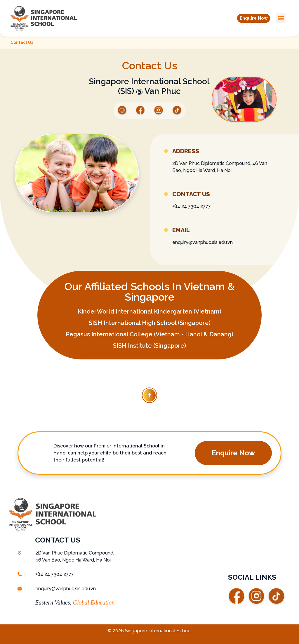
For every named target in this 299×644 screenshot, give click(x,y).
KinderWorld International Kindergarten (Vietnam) (149, 311)
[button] (250, 18)
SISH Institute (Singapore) (149, 346)
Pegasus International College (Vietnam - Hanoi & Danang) (149, 334)
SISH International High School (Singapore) (150, 323)
